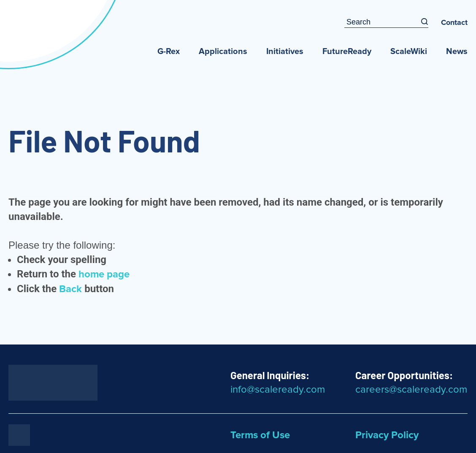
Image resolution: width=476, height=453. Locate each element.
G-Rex (169, 52)
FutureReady (347, 52)
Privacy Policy (387, 435)
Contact (454, 23)
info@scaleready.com (278, 390)
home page (104, 274)
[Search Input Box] (383, 22)
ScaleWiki (409, 52)
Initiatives (285, 52)
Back (70, 289)
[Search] (425, 22)
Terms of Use (260, 435)
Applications (223, 52)
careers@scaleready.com (411, 390)
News (457, 52)
